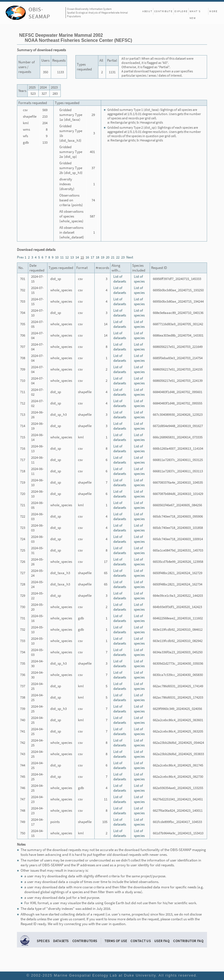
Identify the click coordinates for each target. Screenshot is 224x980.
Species (43, 941)
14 (77, 257)
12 (67, 257)
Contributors (85, 941)
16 (87, 257)
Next (130, 257)
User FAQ (162, 941)
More (213, 11)
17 (92, 257)
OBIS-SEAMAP (39, 13)
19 (103, 257)
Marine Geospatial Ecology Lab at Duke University (105, 975)
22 (118, 257)
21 (113, 257)
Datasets (61, 941)
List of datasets (120, 279)
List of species (139, 279)
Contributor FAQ (188, 941)
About (147, 11)
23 (123, 257)
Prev (20, 257)
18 (97, 257)
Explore (181, 11)
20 (108, 257)
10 (57, 257)
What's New (195, 12)
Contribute (164, 11)
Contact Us (141, 941)
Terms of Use (116, 941)
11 (62, 257)
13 (72, 257)
